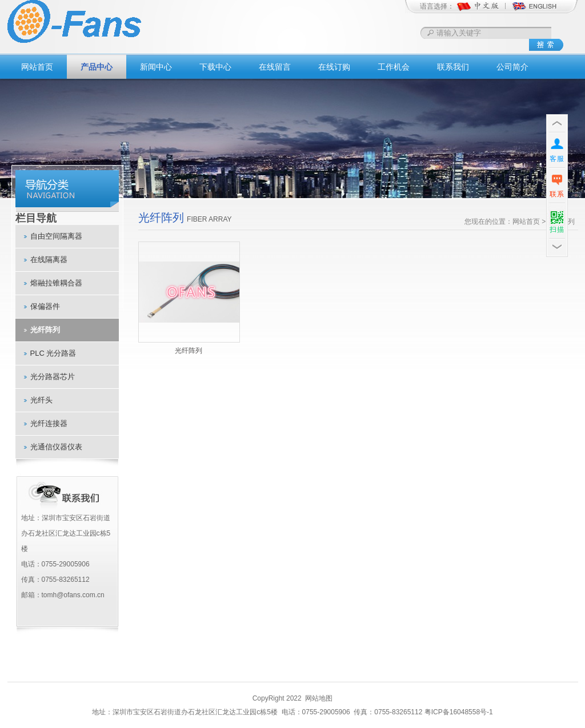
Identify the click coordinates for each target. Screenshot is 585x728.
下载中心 (215, 67)
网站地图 (319, 698)
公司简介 (512, 67)
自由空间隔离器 (56, 236)
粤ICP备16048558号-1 (459, 712)
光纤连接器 (49, 423)
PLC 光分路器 (53, 353)
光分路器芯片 (53, 377)
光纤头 (41, 400)
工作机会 (394, 67)
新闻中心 (156, 67)
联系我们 (453, 67)
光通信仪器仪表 (56, 447)
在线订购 (334, 67)
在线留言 (275, 67)
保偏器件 (45, 306)
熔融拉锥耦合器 (56, 283)
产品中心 (97, 67)
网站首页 (37, 67)
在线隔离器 (49, 260)
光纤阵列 (45, 330)
